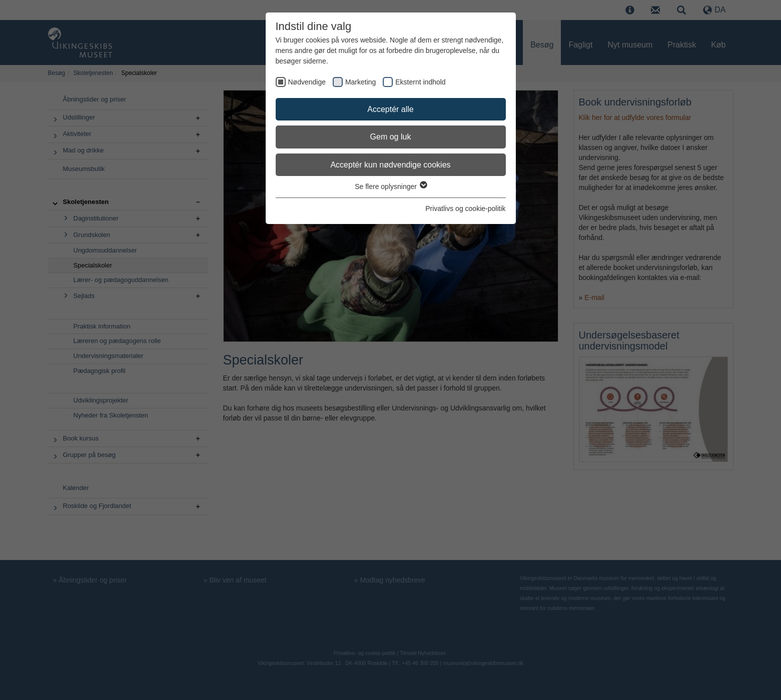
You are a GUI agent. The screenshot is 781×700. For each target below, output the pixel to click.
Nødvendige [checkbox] (307, 82)
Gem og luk (391, 137)
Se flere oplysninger (390, 186)
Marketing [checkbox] (360, 82)
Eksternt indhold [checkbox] (420, 82)
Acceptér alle (390, 109)
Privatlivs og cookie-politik (465, 208)
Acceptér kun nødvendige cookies (390, 165)
